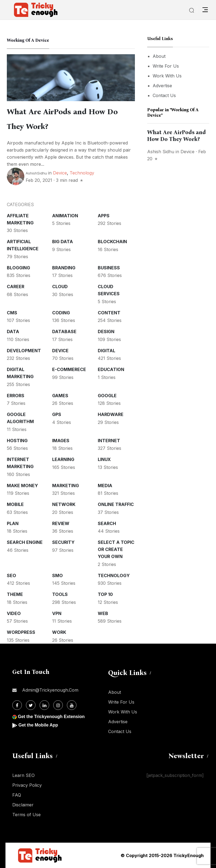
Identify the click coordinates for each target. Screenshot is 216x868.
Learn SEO (23, 775)
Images (61, 441)
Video (14, 613)
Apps (104, 216)
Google (107, 396)
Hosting (17, 441)
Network (64, 504)
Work (59, 632)
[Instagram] (58, 705)
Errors (16, 396)
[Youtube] (72, 705)
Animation (65, 216)
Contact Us (164, 95)
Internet (109, 441)
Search (107, 523)
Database (64, 331)
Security (63, 542)
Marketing (66, 486)
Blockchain (112, 242)
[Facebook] (17, 705)
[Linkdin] (44, 705)
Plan (13, 523)
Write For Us (166, 66)
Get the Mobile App (38, 725)
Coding (61, 313)
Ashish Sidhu (161, 152)
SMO (57, 575)
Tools (60, 594)
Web (103, 613)
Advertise (162, 86)
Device (60, 173)
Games (60, 396)
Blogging (18, 268)
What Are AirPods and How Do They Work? (177, 136)
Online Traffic (116, 504)
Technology (82, 173)
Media (105, 486)
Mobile (15, 504)
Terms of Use (26, 815)
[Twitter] (31, 705)
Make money (22, 486)
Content (109, 313)
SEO (11, 575)
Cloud (60, 287)
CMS (12, 313)
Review (61, 523)
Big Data (63, 242)
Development (24, 351)
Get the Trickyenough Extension (51, 717)
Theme (15, 594)
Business (109, 268)
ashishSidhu (36, 173)
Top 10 (105, 594)
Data (13, 331)
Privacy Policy (27, 785)
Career (16, 287)
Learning (63, 459)
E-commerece (69, 369)
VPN (57, 613)
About (159, 56)
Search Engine (25, 542)
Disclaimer (23, 805)
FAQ (17, 795)
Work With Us (167, 76)
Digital (106, 351)
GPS (57, 414)
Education (111, 369)
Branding (64, 268)
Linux (104, 459)
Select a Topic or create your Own (116, 549)
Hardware (111, 414)
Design (106, 331)
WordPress (21, 632)
